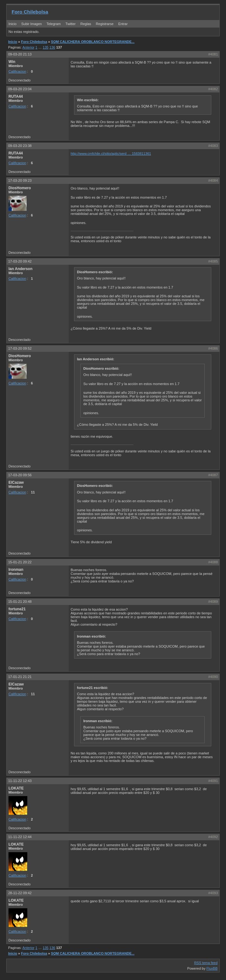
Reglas (86, 24)
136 (52, 47)
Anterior (28, 47)
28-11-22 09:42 (20, 893)
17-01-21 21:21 (20, 677)
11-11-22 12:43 (20, 781)
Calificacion (17, 71)
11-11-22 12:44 (20, 837)
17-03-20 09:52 (20, 348)
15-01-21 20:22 (20, 562)
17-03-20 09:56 (20, 475)
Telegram (54, 24)
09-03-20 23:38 (20, 146)
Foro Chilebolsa (30, 12)
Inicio (13, 24)
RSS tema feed (206, 963)
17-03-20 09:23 (20, 180)
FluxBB (212, 968)
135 (46, 47)
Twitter (71, 24)
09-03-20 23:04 (20, 89)
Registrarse (105, 24)
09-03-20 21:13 (20, 54)
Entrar (123, 24)
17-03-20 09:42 (20, 261)
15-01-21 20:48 (20, 602)
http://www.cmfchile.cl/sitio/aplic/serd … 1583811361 (111, 154)
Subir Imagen (32, 24)
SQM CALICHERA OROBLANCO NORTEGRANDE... (93, 42)
